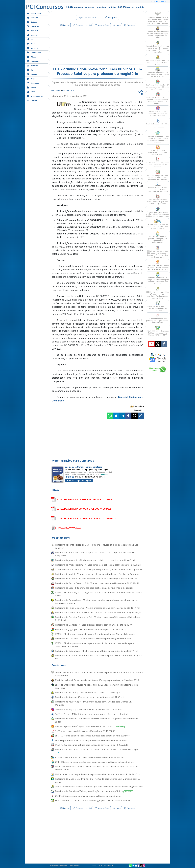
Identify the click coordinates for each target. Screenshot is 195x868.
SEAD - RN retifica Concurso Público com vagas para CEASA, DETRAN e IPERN (93, 800)
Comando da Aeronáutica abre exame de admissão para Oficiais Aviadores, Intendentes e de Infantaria (99, 674)
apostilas (101, 7)
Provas (31, 87)
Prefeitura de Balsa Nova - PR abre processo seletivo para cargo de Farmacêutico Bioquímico (95, 554)
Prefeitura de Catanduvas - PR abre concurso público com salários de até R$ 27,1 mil (97, 651)
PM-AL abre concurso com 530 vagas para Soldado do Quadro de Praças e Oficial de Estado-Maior (97, 768)
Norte (31, 44)
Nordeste (32, 48)
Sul (30, 39)
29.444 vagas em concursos (80, 7)
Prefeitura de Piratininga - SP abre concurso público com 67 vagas (88, 692)
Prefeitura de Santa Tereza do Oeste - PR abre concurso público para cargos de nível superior (96, 546)
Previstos (32, 65)
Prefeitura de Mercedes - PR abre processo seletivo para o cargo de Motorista (93, 639)
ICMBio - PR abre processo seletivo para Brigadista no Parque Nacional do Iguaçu (95, 634)
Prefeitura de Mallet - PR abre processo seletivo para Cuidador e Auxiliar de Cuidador (97, 574)
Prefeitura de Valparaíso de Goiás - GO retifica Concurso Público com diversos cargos (97, 751)
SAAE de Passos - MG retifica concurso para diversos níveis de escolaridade (92, 714)
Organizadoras (35, 96)
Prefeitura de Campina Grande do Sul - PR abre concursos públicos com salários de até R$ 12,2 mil (98, 619)
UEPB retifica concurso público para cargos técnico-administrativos (88, 796)
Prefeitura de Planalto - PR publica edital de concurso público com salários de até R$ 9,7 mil (98, 657)
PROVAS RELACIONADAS (69, 528)
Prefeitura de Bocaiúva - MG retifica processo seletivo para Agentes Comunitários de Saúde (97, 720)
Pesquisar (111, 17)
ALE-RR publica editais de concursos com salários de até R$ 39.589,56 (89, 757)
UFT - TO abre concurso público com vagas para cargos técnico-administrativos (94, 762)
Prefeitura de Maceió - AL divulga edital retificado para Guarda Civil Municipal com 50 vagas (98, 780)
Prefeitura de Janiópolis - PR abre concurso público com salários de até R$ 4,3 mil (95, 560)
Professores (34, 61)
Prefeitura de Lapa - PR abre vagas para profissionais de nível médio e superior (94, 588)
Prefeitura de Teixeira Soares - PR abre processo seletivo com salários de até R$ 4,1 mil (98, 608)
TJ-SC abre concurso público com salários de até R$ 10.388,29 (85, 731)
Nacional (32, 31)
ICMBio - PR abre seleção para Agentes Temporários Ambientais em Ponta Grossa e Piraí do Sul (99, 594)
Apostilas (32, 17)
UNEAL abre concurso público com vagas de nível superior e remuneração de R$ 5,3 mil (98, 774)
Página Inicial (34, 13)
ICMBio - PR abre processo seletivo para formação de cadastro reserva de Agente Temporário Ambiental (95, 645)
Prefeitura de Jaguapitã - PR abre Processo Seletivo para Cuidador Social (91, 629)
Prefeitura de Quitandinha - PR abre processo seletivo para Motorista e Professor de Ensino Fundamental (96, 602)
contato (140, 7)
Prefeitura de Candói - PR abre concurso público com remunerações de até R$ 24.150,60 (98, 612)
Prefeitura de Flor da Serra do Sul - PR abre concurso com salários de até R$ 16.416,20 (97, 583)
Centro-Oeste (34, 52)
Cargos (32, 70)
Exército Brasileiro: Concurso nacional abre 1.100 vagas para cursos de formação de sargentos (96, 686)
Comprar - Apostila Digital (79, 481)
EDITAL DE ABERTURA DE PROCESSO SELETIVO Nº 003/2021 (86, 499)
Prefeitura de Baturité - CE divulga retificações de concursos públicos (94, 791)
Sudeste (32, 35)
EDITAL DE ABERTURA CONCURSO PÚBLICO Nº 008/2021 (85, 509)
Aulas (31, 92)
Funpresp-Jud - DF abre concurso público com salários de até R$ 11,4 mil (91, 740)
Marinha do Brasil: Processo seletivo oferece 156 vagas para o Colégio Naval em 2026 (97, 680)
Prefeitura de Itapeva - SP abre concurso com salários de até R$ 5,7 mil (90, 697)
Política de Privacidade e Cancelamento (65, 866)
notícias (112, 7)
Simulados (33, 83)
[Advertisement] (77, 46)
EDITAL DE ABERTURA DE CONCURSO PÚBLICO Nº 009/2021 (86, 518)
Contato (32, 100)
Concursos (33, 26)
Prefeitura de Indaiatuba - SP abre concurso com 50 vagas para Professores (158, 85)
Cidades (32, 74)
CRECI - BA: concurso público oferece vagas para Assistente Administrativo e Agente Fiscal (99, 787)
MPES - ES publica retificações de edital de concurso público (90, 726)
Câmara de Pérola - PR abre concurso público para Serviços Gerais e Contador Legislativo (99, 569)
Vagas (31, 78)
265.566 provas (126, 7)
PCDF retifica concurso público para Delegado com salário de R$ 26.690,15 (92, 745)
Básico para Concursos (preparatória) (84, 467)
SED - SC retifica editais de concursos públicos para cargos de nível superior (92, 736)
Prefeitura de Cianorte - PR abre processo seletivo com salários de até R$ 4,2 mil (94, 625)
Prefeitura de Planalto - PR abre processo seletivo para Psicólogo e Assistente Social (96, 579)
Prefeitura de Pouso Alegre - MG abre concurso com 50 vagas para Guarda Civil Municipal (94, 703)
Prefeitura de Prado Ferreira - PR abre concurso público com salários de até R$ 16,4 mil (98, 565)
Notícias (32, 22)
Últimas (32, 57)
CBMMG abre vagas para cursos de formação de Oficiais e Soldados (88, 709)
